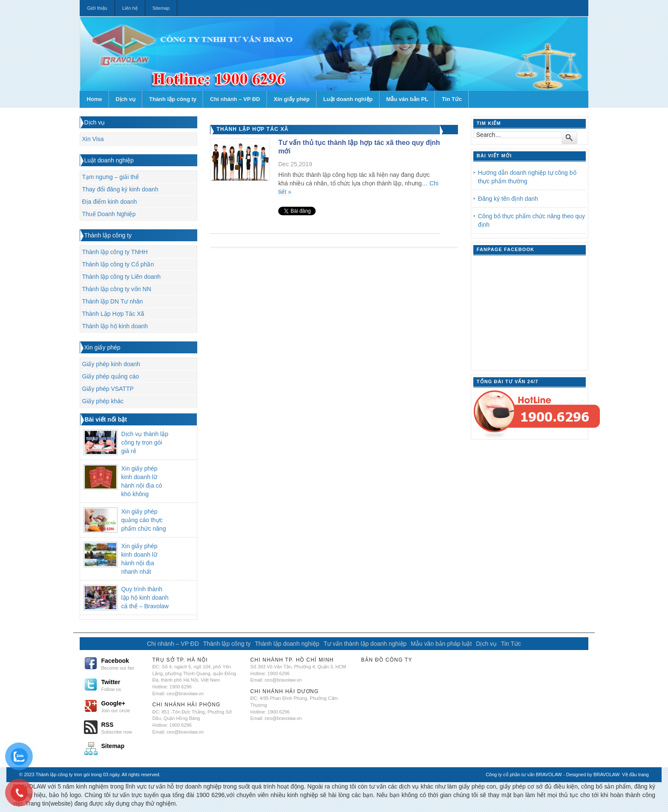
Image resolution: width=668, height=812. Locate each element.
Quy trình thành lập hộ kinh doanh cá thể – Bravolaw (145, 598)
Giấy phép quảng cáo (110, 376)
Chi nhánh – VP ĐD (235, 99)
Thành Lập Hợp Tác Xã (113, 314)
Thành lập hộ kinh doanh (115, 326)
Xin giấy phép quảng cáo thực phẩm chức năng (143, 520)
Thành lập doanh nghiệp (287, 644)
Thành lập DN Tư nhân (112, 301)
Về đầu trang (635, 774)
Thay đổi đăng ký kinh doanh (120, 189)
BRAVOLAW (606, 774)
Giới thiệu (97, 8)
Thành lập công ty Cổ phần (118, 264)
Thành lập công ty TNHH (115, 252)
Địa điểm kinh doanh (109, 202)
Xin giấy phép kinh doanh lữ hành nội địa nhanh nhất (139, 559)
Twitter (123, 685)
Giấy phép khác (103, 401)
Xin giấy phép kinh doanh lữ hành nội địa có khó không (141, 481)
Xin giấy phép (292, 99)
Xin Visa (93, 139)
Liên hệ (130, 8)
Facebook (123, 664)
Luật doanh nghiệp (348, 99)
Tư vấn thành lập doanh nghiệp (365, 644)
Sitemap (161, 8)
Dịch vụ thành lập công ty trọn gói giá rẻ (145, 442)
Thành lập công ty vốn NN (116, 289)
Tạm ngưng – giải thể (110, 177)
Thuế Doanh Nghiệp (109, 214)
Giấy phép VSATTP (108, 389)
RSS (123, 728)
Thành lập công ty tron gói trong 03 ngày (78, 774)
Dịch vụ (126, 99)
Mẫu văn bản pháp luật (441, 644)
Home (94, 99)
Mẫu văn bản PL (407, 99)
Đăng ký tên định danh (508, 199)
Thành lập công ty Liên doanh (121, 277)
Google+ (123, 706)
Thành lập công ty (173, 99)
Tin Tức (452, 99)
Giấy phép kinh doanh (111, 364)
